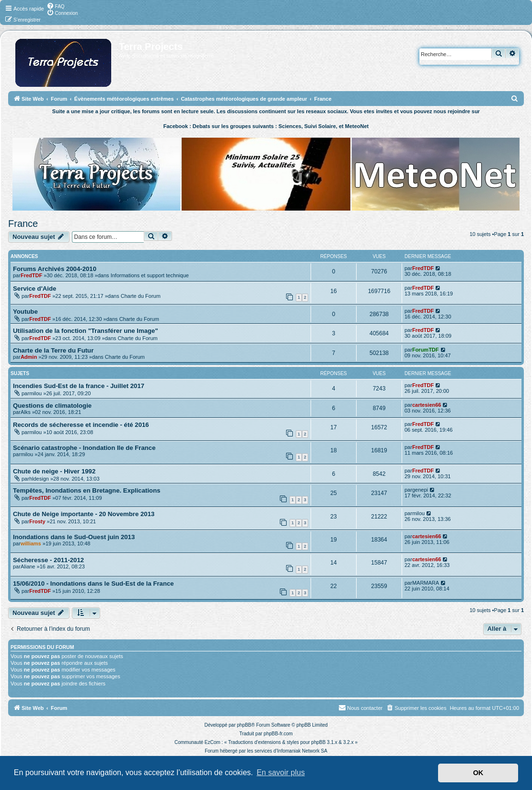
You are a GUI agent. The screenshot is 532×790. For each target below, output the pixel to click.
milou (35, 393)
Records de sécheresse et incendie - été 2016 (81, 425)
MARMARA (426, 583)
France (23, 224)
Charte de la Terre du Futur (53, 350)
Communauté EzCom (197, 742)
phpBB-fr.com (278, 734)
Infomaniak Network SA (302, 751)
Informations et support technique (150, 275)
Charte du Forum (141, 296)
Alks (26, 412)
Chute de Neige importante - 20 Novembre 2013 (84, 514)
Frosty (37, 521)
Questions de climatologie (52, 406)
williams (31, 543)
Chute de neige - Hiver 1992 (54, 471)
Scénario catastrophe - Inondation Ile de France (84, 448)
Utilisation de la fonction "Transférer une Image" (86, 331)
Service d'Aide (35, 289)
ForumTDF (426, 350)
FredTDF (31, 275)
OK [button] (478, 773)
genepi (420, 490)
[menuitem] (56, 6)
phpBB (244, 725)
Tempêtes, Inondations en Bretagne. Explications (87, 490)
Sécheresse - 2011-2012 (48, 560)
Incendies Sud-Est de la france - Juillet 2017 (79, 386)
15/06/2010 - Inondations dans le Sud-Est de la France (93, 584)
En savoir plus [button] (281, 772)
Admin (29, 357)
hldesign (39, 479)
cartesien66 (427, 405)
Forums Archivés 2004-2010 (55, 269)
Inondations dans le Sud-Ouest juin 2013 (74, 537)
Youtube (25, 312)
